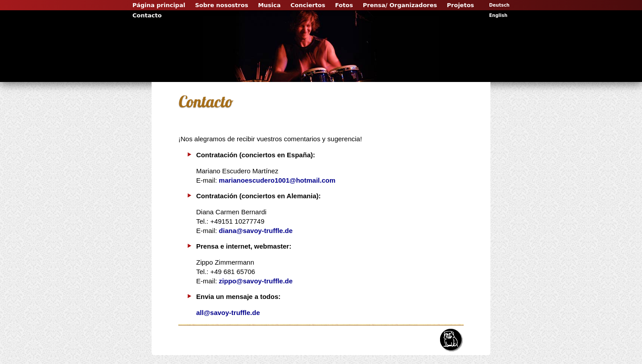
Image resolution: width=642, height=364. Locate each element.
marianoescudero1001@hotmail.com (277, 180)
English (498, 15)
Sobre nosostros (221, 5)
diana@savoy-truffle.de (256, 231)
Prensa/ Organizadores (400, 5)
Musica (270, 5)
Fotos (344, 5)
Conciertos (308, 5)
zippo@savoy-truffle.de (256, 281)
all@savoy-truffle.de (228, 313)
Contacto (147, 15)
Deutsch (499, 5)
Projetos (460, 5)
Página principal (159, 5)
